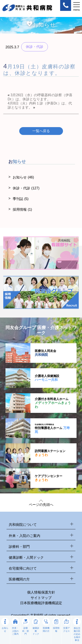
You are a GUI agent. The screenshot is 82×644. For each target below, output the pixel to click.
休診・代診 (26, 188)
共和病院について (41, 525)
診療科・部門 (41, 547)
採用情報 (22, 209)
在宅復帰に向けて (41, 569)
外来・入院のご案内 (41, 536)
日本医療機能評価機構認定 (41, 603)
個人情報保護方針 (41, 592)
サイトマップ (41, 598)
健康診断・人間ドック (41, 558)
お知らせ (23, 177)
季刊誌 (21, 199)
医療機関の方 (41, 579)
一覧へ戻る (41, 131)
